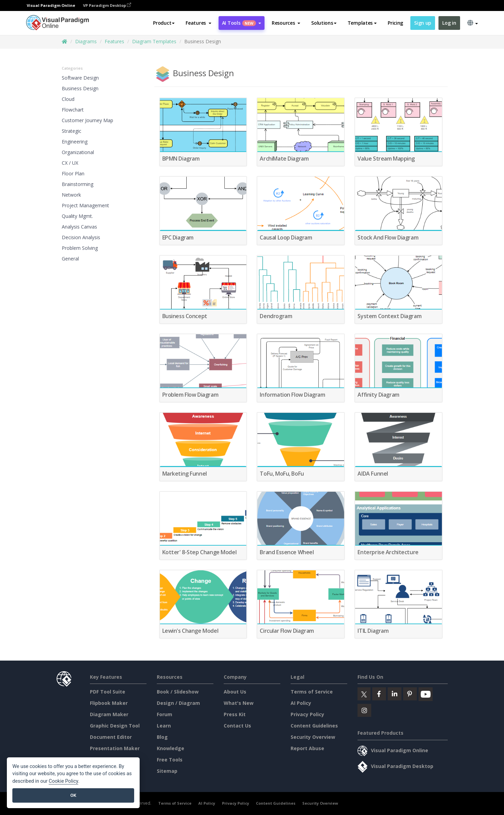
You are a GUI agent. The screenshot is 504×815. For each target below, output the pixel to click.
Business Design (80, 88)
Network (71, 195)
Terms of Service (312, 692)
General (70, 259)
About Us (235, 692)
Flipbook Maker (109, 703)
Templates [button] (362, 23)
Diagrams (86, 41)
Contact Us (237, 726)
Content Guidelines (314, 726)
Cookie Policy (63, 781)
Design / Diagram (178, 703)
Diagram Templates (154, 41)
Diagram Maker (109, 714)
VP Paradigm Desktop (107, 5)
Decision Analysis (81, 237)
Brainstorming (78, 184)
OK (73, 795)
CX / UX (70, 163)
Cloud (68, 99)
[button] (198, 23)
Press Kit (235, 714)
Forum (165, 714)
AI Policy (301, 703)
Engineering (75, 142)
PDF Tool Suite (108, 692)
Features (114, 41)
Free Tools (170, 760)
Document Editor (111, 737)
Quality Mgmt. (77, 216)
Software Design (80, 78)
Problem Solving (80, 248)
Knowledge (171, 748)
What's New (239, 703)
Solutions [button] (324, 23)
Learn (164, 726)
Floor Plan (73, 173)
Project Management (85, 205)
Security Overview (313, 737)
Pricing (395, 23)
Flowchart (73, 110)
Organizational (78, 152)
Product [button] (164, 23)
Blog (162, 737)
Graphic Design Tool (115, 726)
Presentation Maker (115, 748)
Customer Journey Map (87, 120)
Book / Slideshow (178, 692)
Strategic (72, 131)
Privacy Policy (307, 714)
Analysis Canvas (79, 227)
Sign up (423, 23)
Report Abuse (307, 748)
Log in (449, 23)
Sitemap (167, 771)
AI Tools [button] (242, 23)
